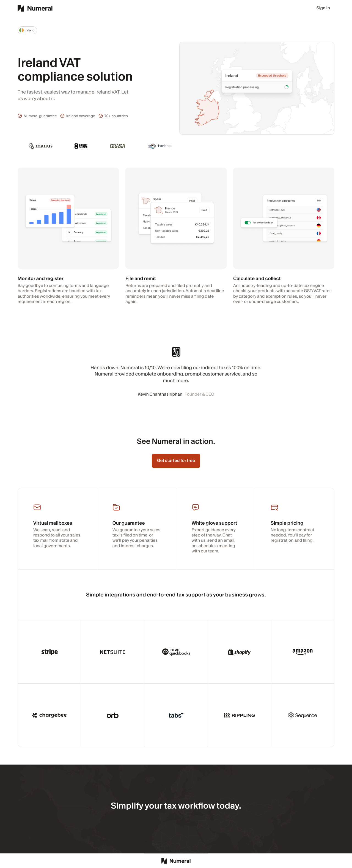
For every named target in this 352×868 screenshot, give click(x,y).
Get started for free (176, 461)
